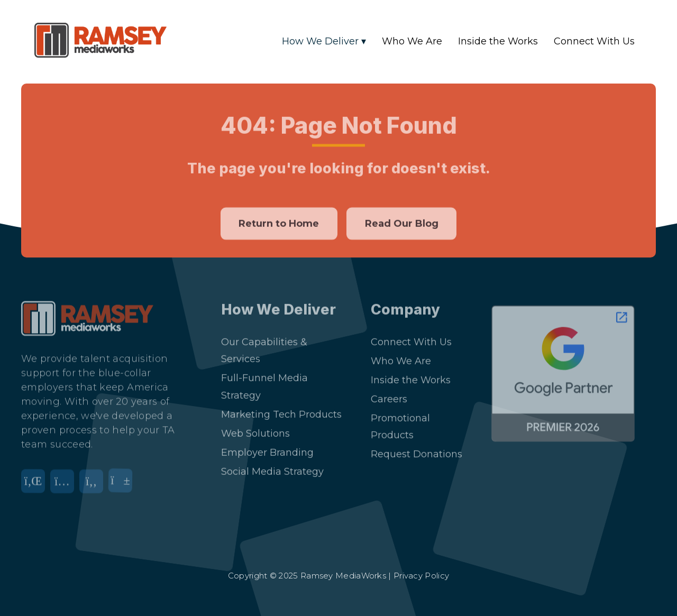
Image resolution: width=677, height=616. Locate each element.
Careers (389, 393)
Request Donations (417, 448)
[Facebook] (94, 482)
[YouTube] (123, 482)
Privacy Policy (421, 576)
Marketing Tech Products (281, 409)
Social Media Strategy (272, 466)
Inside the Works (498, 41)
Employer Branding (267, 447)
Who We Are (412, 41)
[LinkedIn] (36, 482)
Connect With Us (594, 41)
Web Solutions (255, 428)
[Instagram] (65, 482)
